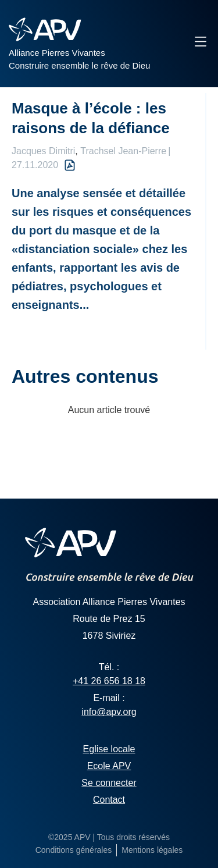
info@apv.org (109, 712)
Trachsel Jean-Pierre (123, 151)
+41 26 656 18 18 (109, 681)
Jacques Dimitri (43, 151)
